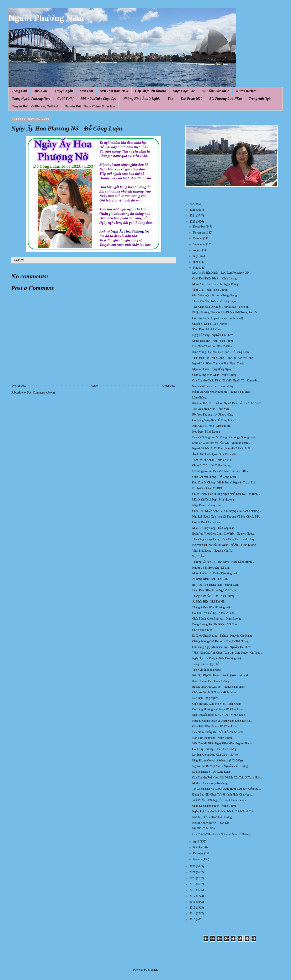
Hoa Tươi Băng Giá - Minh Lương (212, 738)
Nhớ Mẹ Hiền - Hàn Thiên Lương (212, 817)
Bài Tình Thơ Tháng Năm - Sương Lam (215, 585)
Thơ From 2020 (191, 99)
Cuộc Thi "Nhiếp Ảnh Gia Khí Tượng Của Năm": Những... (227, 511)
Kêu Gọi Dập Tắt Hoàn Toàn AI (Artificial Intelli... (222, 675)
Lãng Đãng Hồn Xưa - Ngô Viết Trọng (215, 590)
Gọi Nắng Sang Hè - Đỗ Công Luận (213, 420)
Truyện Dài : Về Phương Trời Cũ (35, 106)
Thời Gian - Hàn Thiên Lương (210, 290)
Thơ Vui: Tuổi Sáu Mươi (207, 670)
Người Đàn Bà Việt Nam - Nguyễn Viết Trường (220, 766)
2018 (193, 890)
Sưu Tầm (86, 91)
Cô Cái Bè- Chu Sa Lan (206, 522)
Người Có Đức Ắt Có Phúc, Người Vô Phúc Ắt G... (222, 448)
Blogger (152, 970)
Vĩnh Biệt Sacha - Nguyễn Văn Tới (213, 551)
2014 (193, 913)
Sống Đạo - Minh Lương (207, 329)
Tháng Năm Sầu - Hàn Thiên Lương (213, 596)
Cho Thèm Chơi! (202, 630)
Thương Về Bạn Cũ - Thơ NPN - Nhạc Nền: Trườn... (223, 562)
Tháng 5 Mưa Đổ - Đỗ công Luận (212, 607)
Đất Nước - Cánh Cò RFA (207, 488)
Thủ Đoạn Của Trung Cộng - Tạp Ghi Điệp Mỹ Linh (223, 358)
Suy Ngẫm (198, 556)
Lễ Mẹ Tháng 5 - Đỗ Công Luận (211, 772)
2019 (193, 884)
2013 (193, 919)
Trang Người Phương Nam (31, 99)
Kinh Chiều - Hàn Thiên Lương (211, 681)
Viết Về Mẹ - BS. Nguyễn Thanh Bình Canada (219, 800)
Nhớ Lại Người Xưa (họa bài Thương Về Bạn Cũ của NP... (226, 517)
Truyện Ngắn (64, 91)
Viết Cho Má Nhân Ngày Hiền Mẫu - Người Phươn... (223, 743)
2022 (193, 866)
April (196, 842)
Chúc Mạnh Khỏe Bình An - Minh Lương (216, 619)
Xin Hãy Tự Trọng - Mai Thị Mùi (212, 426)
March (197, 847)
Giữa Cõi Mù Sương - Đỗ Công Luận (214, 477)
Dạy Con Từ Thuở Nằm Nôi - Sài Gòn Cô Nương (221, 834)
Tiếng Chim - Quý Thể (206, 664)
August (197, 250)
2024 (193, 216)
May (196, 268)
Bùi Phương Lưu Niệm (226, 99)
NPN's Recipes (246, 91)
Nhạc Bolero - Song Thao (207, 505)
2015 (193, 908)
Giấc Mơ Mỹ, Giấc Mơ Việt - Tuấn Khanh (217, 704)
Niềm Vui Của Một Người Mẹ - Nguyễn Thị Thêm (222, 392)
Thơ (170, 99)
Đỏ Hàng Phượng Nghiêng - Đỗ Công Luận (218, 709)
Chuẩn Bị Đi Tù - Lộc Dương (210, 324)
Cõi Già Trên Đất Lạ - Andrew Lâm (213, 613)
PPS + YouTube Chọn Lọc (99, 99)
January (198, 859)
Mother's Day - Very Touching (210, 783)
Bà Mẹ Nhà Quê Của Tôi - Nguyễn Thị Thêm (219, 687)
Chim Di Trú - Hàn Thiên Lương (211, 465)
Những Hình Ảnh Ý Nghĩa (142, 99)
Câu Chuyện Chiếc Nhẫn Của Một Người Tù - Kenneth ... (226, 381)
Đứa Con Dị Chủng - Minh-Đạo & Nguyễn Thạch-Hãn (224, 483)
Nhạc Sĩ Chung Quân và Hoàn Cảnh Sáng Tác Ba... (222, 721)
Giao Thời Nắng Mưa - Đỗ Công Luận (215, 726)
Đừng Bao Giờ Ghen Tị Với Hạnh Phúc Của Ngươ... (223, 795)
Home (94, 386)
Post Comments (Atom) (41, 393)
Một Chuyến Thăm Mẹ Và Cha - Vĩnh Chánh (219, 715)
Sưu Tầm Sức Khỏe (215, 91)
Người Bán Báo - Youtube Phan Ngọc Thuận (218, 363)
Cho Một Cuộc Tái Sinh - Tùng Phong (215, 295)
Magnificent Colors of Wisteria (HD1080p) (218, 761)
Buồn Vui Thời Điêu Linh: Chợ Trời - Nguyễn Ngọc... (224, 534)
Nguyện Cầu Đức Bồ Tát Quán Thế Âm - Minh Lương (224, 545)
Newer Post (19, 386)
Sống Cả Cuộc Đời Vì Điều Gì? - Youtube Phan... (221, 443)
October (198, 238)
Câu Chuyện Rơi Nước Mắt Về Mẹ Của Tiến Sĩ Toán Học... (227, 778)
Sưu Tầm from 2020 (114, 91)
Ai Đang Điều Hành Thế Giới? (210, 579)
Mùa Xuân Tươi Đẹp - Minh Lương (213, 500)
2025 (193, 210)
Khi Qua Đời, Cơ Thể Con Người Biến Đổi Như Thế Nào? (226, 403)
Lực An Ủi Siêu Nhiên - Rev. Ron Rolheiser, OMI (221, 273)
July (196, 256)
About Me (41, 91)
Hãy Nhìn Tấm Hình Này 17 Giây (212, 346)
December (199, 227)
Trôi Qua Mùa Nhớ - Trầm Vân (210, 409)
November (199, 233)
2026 (193, 204)
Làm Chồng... (200, 398)
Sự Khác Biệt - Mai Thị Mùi (209, 602)
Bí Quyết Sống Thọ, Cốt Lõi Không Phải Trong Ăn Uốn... (226, 312)
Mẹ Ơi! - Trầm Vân (204, 828)
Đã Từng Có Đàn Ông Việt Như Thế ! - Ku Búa (220, 471)
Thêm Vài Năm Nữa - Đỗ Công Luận (214, 301)
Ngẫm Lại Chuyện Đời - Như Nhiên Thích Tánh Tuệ (223, 811)
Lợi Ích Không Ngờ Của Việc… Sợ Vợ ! (216, 755)
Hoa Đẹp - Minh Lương (206, 432)
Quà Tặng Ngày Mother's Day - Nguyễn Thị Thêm (222, 647)
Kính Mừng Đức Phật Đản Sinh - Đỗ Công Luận (221, 352)
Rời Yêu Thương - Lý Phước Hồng (213, 415)
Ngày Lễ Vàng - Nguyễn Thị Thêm (213, 335)
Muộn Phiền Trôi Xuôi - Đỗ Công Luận (215, 573)
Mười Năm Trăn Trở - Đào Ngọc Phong (215, 284)
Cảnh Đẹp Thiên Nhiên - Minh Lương (214, 279)
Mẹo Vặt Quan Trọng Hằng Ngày (212, 369)
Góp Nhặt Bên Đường (150, 91)
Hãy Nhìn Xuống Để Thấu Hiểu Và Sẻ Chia (218, 732)
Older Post (169, 386)
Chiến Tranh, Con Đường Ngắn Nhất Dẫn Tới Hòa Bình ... (226, 494)
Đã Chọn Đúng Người (205, 698)
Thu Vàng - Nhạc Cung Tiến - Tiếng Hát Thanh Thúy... (224, 539)
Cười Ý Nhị (65, 99)
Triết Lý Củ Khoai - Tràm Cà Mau (212, 460)
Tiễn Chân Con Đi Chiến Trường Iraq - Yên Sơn (220, 307)
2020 (193, 878)
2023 (193, 222)
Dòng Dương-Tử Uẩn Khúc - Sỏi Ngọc (215, 624)
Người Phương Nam (46, 18)
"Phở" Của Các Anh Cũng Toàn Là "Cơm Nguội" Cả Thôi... (227, 653)
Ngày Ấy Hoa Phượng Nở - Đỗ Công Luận (217, 658)
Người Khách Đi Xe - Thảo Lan (211, 823)
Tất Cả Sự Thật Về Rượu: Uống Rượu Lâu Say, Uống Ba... (226, 789)
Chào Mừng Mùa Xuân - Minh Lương (214, 375)
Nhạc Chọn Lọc (184, 91)
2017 (193, 896)
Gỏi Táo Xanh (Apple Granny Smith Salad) (218, 318)
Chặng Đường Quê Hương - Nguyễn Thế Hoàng (220, 641)
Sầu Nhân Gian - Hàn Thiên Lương (213, 386)
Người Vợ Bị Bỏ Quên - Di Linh (211, 568)
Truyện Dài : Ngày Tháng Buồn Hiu (90, 106)
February (199, 853)
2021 (193, 872)
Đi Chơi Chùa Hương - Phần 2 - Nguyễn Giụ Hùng (222, 636)
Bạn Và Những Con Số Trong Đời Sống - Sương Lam (224, 437)
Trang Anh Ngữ (260, 99)
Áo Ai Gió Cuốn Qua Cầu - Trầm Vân (214, 454)
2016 (193, 902)
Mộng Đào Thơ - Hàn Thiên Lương (213, 341)
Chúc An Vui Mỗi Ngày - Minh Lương (215, 692)
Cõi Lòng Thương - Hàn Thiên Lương (214, 749)
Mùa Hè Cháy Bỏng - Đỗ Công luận (213, 528)
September (199, 244)
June (196, 262)
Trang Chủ (19, 91)
